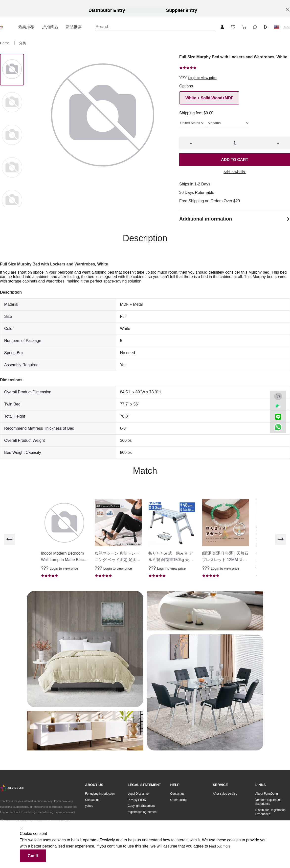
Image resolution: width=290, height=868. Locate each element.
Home (5, 43)
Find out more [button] (220, 846)
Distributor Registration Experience (270, 812)
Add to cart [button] (235, 160)
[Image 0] (12, 70)
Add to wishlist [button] (234, 172)
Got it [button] (33, 856)
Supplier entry (182, 10)
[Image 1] (12, 103)
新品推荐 (74, 27)
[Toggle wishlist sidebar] (233, 27)
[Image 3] (12, 168)
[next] (281, 539)
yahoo (89, 806)
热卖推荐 (26, 27)
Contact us (92, 800)
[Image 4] (12, 201)
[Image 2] (12, 135)
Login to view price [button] (202, 78)
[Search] (155, 27)
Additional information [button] (235, 219)
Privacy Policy (137, 800)
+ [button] (278, 144)
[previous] (9, 539)
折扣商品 (50, 27)
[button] (277, 27)
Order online (178, 800)
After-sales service (225, 794)
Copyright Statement (141, 806)
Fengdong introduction (100, 794)
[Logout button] (266, 27)
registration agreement (142, 812)
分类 (22, 43)
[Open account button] (222, 27)
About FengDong (267, 794)
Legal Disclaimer (139, 794)
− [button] (191, 144)
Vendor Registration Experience (268, 802)
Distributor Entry (107, 10)
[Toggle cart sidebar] (244, 27)
